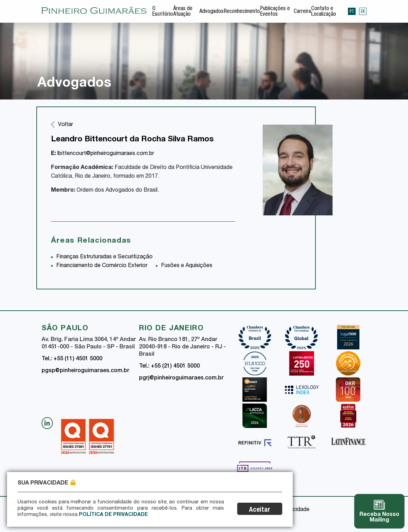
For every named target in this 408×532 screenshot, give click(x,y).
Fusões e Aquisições (187, 266)
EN (363, 11)
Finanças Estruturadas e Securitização (104, 257)
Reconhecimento (242, 12)
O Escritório (163, 12)
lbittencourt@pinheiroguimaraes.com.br (103, 154)
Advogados (212, 12)
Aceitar (260, 510)
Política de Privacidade (113, 515)
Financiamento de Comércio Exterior (102, 266)
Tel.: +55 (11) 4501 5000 (72, 359)
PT (352, 11)
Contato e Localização (324, 12)
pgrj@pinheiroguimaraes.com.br (181, 378)
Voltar (65, 125)
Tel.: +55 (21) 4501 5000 (169, 367)
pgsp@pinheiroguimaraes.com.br (85, 371)
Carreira (302, 12)
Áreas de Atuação (183, 12)
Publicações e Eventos (275, 12)
